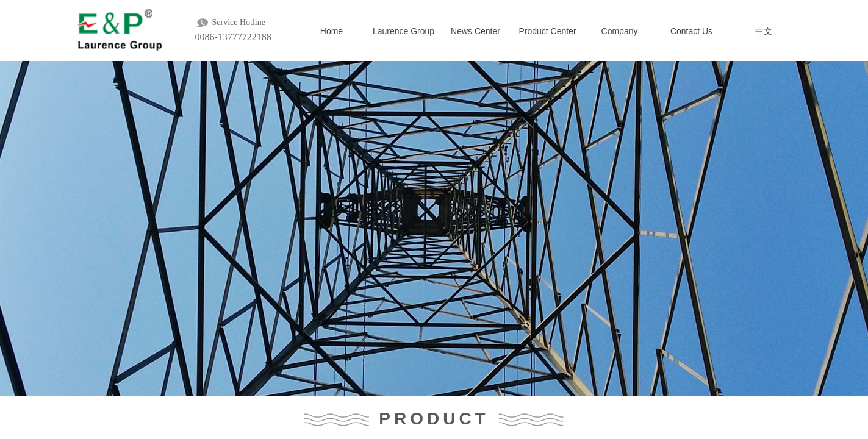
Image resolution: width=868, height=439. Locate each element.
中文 (764, 31)
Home (332, 31)
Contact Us (691, 31)
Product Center (547, 31)
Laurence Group (404, 31)
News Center (475, 31)
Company (620, 31)
